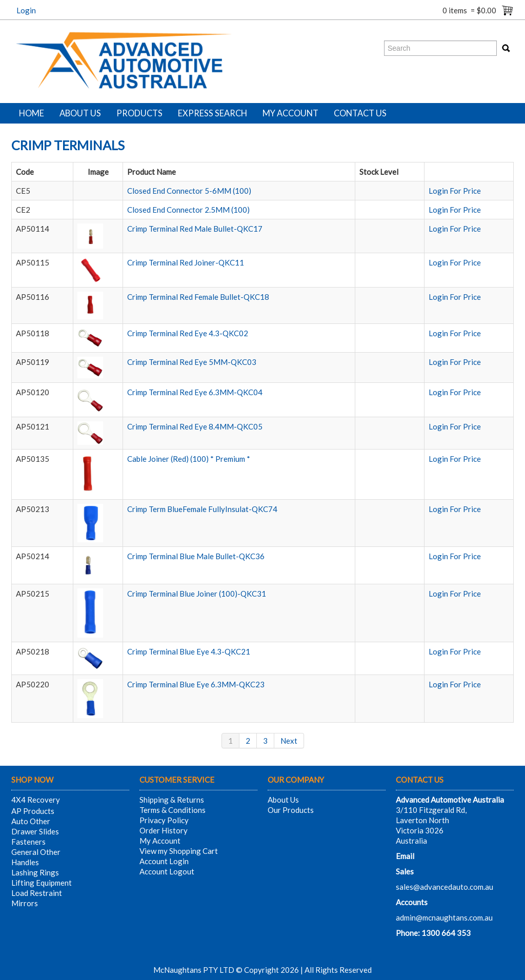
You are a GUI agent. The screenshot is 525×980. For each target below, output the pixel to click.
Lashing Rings (35, 872)
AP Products (33, 811)
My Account (290, 113)
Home (32, 113)
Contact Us (360, 113)
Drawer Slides (35, 831)
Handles (25, 862)
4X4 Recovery (36, 800)
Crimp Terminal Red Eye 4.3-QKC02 (188, 333)
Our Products (291, 810)
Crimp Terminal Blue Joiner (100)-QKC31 (197, 594)
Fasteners (28, 842)
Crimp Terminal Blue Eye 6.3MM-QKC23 (196, 684)
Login (26, 10)
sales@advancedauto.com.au (445, 887)
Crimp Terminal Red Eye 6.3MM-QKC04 (195, 392)
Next (289, 741)
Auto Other (31, 821)
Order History (164, 830)
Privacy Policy (164, 820)
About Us (80, 113)
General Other (36, 852)
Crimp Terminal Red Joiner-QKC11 (186, 262)
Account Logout (167, 871)
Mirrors (25, 903)
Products (139, 113)
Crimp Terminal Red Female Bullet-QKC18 (198, 297)
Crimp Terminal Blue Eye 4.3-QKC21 (189, 651)
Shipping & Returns (172, 800)
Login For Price (455, 191)
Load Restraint (37, 893)
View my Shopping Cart (179, 851)
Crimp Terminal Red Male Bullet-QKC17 (195, 229)
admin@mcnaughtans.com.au (444, 917)
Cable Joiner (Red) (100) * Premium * (189, 459)
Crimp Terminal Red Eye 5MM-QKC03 (192, 362)
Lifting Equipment (42, 883)
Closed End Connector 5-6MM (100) (189, 191)
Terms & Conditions (173, 810)
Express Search (213, 113)
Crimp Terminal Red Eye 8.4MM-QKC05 (195, 426)
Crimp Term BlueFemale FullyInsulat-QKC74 (202, 509)
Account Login (164, 861)
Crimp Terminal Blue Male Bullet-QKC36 (196, 556)
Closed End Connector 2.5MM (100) (188, 210)
